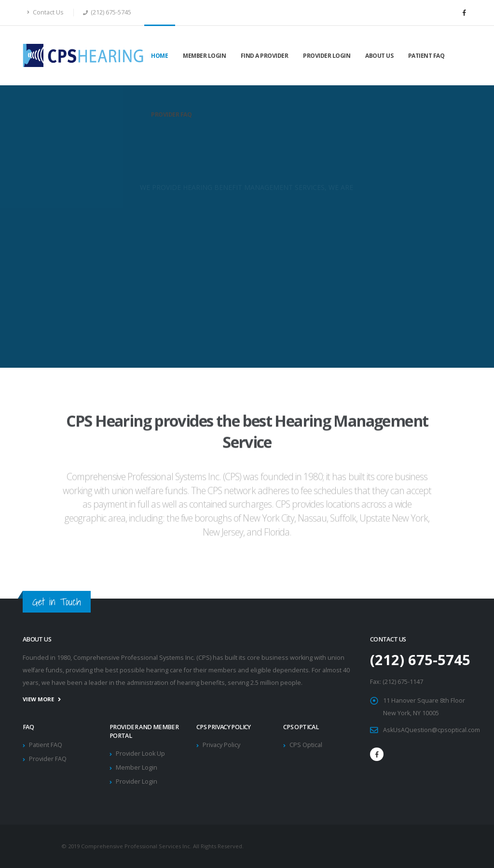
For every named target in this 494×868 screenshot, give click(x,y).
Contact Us (45, 12)
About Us (379, 56)
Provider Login (327, 56)
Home (159, 56)
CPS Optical (306, 745)
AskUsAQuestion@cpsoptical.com (432, 730)
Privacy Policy (221, 745)
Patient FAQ (426, 56)
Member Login (204, 56)
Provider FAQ (171, 114)
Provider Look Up (140, 754)
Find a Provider (265, 56)
